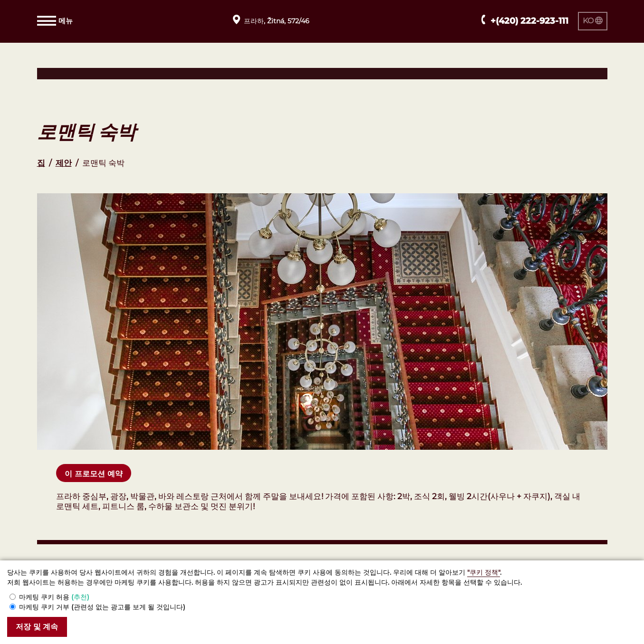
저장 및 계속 (39, 627)
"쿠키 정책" (484, 572)
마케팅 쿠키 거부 (102, 606)
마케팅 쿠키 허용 (54, 597)
